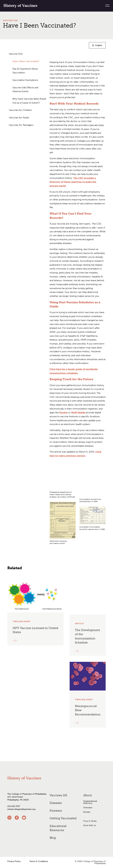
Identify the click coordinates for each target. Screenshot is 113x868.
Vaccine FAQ (10, 21)
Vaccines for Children (20, 110)
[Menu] (106, 6)
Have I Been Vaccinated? (26, 61)
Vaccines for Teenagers (21, 125)
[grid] (78, 511)
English (99, 46)
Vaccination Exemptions (25, 80)
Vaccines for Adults (19, 118)
